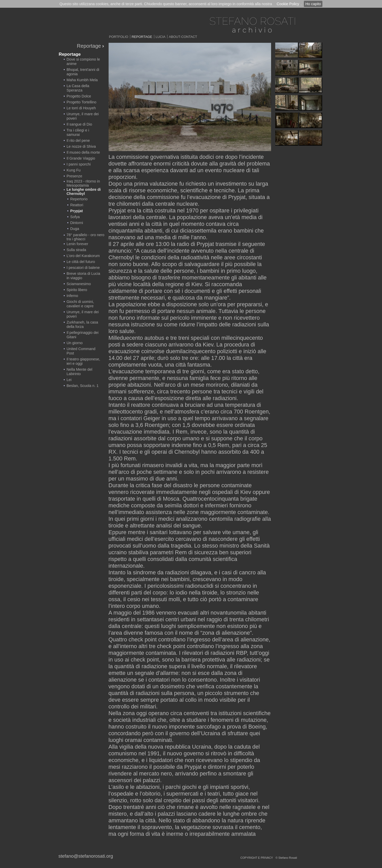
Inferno (72, 296)
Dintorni (77, 223)
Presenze (74, 176)
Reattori (77, 205)
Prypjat (76, 211)
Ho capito (313, 4)
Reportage (142, 37)
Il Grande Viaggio (81, 158)
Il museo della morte (83, 152)
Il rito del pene (78, 140)
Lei (69, 380)
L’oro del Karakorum (83, 256)
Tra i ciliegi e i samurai (78, 132)
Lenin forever (77, 244)
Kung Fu (74, 170)
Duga (75, 229)
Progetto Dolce (79, 96)
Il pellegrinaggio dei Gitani (83, 335)
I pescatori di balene (83, 268)
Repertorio (79, 199)
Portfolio (119, 37)
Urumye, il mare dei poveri (83, 116)
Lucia (160, 37)
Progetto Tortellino (82, 102)
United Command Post (81, 351)
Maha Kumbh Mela (82, 80)
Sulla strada (76, 250)
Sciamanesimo (79, 284)
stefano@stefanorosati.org (86, 856)
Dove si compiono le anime (83, 61)
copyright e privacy (257, 858)
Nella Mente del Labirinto (79, 372)
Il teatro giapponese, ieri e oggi (83, 361)
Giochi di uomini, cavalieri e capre (80, 304)
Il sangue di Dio (79, 124)
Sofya (75, 217)
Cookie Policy (288, 4)
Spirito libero (77, 290)
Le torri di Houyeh (81, 108)
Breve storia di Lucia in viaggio (83, 276)
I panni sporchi (79, 164)
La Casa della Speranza (78, 88)
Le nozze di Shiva (81, 146)
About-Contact (183, 37)
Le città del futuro (81, 262)
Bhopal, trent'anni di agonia (83, 72)
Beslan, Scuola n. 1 (83, 386)
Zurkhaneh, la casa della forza (82, 324)
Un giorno (75, 343)
